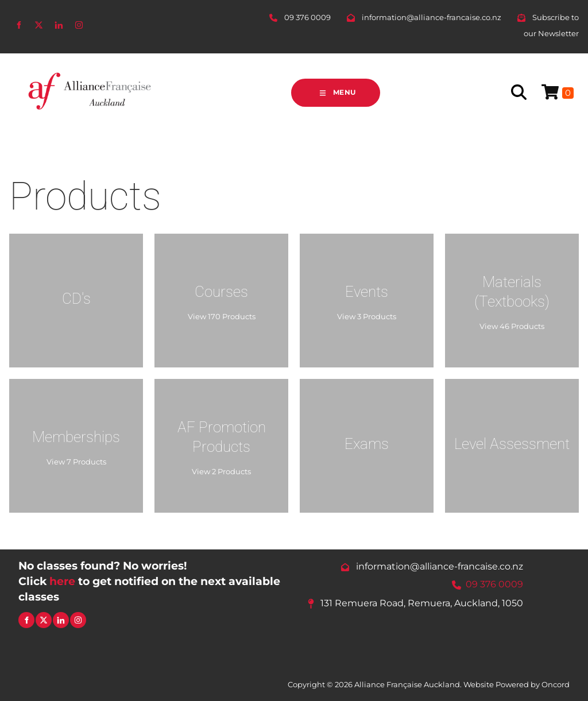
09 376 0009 (494, 584)
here (62, 581)
